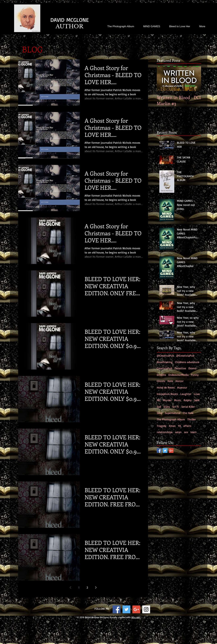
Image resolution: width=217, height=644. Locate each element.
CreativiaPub (164, 368)
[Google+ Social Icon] (171, 451)
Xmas (172, 426)
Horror (180, 381)
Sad (159, 407)
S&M (197, 400)
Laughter (186, 394)
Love (197, 394)
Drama (192, 368)
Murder (167, 400)
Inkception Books (167, 394)
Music (178, 400)
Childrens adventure (187, 362)
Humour (182, 387)
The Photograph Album (171, 419)
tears (193, 432)
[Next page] (96, 587)
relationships (165, 432)
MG (159, 400)
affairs (187, 426)
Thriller (192, 419)
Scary (167, 407)
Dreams (161, 375)
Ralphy (188, 400)
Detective (180, 368)
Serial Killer (188, 407)
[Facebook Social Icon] (159, 451)
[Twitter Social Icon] (165, 451)
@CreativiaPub (185, 356)
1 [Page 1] (79, 587)
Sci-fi (176, 407)
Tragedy (162, 426)
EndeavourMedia (179, 375)
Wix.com (136, 617)
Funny (195, 375)
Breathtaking (165, 362)
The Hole (188, 413)
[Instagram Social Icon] (146, 609)
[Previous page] (70, 587)
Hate (170, 381)
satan (178, 432)
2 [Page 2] (87, 587)
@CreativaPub (165, 356)
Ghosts (161, 381)
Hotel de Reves (166, 387)
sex (186, 432)
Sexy (160, 413)
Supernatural (173, 413)
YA (179, 426)
